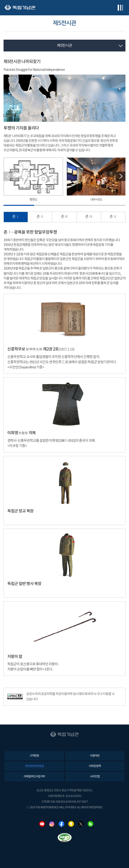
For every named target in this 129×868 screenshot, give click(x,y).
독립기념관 (20, 8)
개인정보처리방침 (34, 766)
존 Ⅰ (16, 217)
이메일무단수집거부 (34, 777)
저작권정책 (95, 766)
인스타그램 (52, 824)
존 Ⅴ (113, 217)
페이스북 (61, 824)
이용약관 (95, 756)
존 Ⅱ (40, 217)
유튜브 (42, 824)
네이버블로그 (90, 824)
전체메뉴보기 (120, 8)
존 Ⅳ (89, 217)
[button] (121, 176)
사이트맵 (95, 777)
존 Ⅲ (64, 217)
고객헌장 (34, 756)
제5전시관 (64, 46)
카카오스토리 (71, 824)
